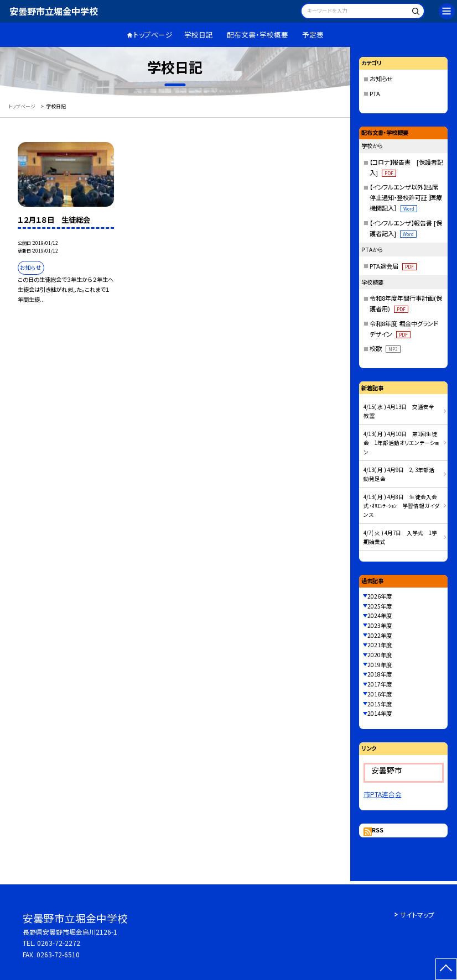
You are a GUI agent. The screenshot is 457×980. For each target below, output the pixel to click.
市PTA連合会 (383, 794)
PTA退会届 (393, 266)
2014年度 (380, 713)
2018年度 (380, 674)
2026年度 (380, 596)
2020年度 (380, 655)
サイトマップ (417, 915)
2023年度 (380, 625)
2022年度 (380, 635)
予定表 (313, 35)
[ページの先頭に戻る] (446, 969)
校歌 (385, 348)
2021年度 (380, 645)
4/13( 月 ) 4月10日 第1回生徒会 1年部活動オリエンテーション (401, 443)
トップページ (153, 35)
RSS (378, 830)
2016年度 (380, 694)
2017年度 (380, 684)
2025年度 (380, 606)
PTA (375, 93)
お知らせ (381, 78)
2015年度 (380, 704)
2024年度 (380, 615)
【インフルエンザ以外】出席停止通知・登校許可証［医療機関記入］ (406, 197)
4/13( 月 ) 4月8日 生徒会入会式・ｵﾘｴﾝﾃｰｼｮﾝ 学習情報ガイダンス (401, 506)
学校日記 (199, 35)
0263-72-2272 (59, 943)
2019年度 (380, 665)
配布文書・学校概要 (258, 35)
